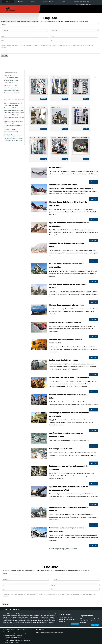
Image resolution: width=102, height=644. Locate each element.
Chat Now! (94, 182)
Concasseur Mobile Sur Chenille (12, 90)
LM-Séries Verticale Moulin (11, 80)
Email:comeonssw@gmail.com (81, 2)
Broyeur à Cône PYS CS (10, 83)
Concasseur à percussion (10, 73)
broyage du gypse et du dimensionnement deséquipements (13, 135)
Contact (63, 2)
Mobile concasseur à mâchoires (12, 93)
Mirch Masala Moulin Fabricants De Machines (66, 548)
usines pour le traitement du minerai (13, 110)
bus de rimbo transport (10, 129)
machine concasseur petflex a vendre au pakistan (15, 639)
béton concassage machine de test (13, 140)
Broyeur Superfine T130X (11, 85)
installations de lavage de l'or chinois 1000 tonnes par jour (13, 122)
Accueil (8, 2)
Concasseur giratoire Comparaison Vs (14, 108)
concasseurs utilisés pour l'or (11, 115)
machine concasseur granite (11, 105)
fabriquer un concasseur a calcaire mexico (13, 636)
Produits (20, 2)
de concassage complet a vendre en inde (13, 126)
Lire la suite (75, 624)
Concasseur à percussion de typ (12, 88)
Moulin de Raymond (9, 75)
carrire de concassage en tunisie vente (14, 112)
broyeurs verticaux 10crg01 (11, 132)
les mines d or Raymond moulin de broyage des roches (16, 634)
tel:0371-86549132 (40, 630)
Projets (33, 2)
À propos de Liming (48, 2)
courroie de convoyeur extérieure (12, 642)
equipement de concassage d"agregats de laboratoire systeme (17, 641)
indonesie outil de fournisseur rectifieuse (13, 637)
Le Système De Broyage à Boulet (66, 550)
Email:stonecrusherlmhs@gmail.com (83, 4)
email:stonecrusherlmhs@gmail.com (44, 632)
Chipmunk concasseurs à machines (13, 103)
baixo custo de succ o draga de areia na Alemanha (14, 118)
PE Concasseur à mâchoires (11, 78)
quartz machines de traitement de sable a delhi (14, 100)
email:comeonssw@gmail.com (57, 632)
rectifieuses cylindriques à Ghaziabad (14, 138)
